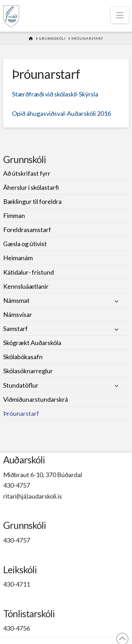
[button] (120, 15)
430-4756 (17, 628)
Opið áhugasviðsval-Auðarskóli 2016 (61, 113)
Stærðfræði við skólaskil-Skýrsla (55, 94)
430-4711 (17, 584)
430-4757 (17, 485)
